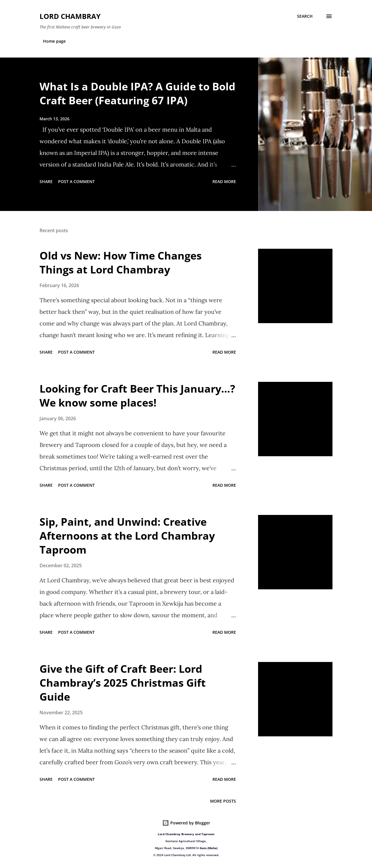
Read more (224, 181)
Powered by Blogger (186, 823)
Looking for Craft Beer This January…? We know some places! (137, 396)
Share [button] (46, 181)
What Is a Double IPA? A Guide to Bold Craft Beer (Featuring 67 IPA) (137, 93)
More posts (223, 801)
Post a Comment (76, 181)
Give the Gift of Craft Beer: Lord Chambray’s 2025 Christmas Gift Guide (123, 683)
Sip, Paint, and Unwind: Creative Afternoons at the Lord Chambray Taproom (127, 536)
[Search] (305, 16)
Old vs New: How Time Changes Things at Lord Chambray (121, 263)
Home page (54, 41)
